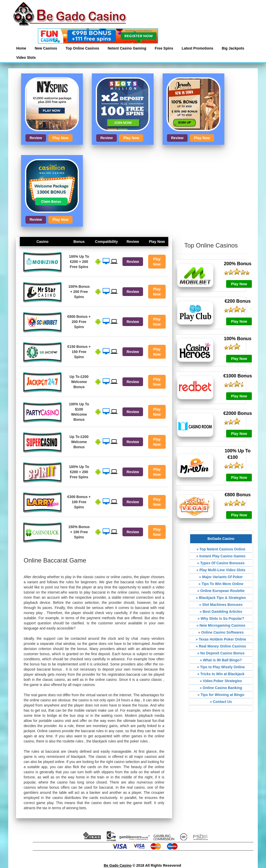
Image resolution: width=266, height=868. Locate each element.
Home (21, 48)
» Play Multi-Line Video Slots (221, 570)
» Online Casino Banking (221, 688)
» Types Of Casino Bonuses (221, 563)
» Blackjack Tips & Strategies (221, 598)
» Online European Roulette (221, 591)
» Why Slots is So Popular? (221, 618)
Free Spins (164, 48)
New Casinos (46, 48)
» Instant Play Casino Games (221, 556)
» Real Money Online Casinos (221, 646)
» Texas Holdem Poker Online (221, 639)
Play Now (60, 138)
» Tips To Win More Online (221, 584)
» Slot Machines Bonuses (221, 605)
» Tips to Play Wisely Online (221, 667)
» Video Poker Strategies (221, 681)
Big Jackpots (233, 48)
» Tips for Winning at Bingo (221, 695)
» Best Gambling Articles (221, 612)
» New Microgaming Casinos (221, 625)
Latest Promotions (197, 48)
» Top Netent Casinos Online (221, 549)
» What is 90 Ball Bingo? (221, 660)
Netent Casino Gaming (127, 48)
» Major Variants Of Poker (221, 577)
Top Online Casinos (82, 48)
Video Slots (26, 58)
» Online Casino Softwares (221, 632)
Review (36, 138)
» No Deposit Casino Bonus (221, 653)
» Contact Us (221, 702)
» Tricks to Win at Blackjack (221, 674)
